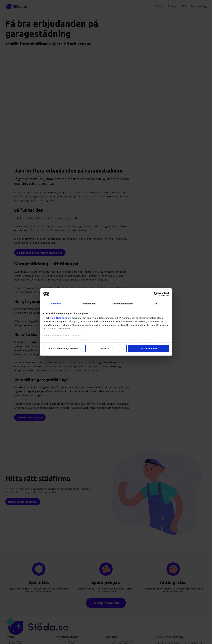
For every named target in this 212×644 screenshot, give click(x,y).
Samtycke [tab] (56, 304)
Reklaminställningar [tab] (122, 304)
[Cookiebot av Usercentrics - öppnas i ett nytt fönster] (156, 294)
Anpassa (106, 348)
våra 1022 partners (61, 318)
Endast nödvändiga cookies (64, 348)
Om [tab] (156, 304)
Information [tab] (90, 304)
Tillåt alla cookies (148, 348)
